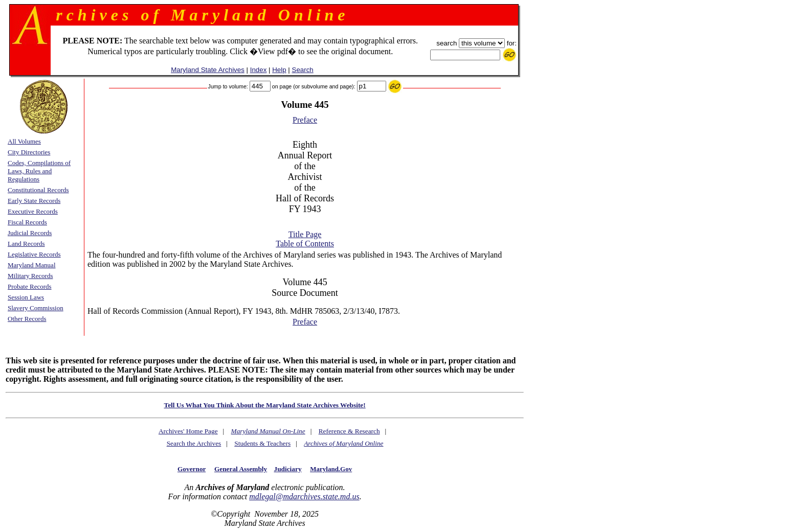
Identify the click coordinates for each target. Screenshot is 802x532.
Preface (305, 120)
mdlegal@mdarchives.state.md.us (304, 496)
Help (279, 70)
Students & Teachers (262, 443)
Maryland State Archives (208, 70)
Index (259, 70)
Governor (192, 469)
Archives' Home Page (188, 431)
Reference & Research (349, 431)
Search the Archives (194, 443)
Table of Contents (305, 244)
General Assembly (241, 469)
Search (303, 70)
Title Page (305, 234)
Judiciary (288, 469)
